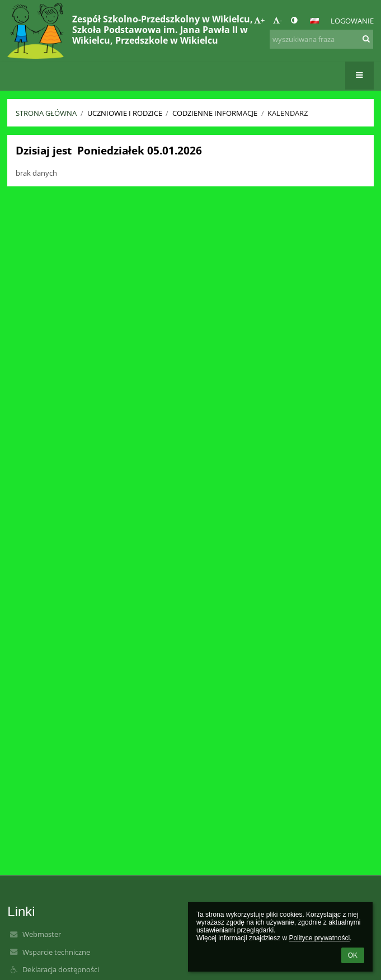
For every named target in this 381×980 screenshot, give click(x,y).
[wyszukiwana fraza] (321, 39)
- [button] (277, 20)
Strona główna (46, 113)
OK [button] (353, 955)
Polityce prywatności (319, 938)
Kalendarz (288, 113)
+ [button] (259, 20)
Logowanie (352, 21)
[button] (314, 21)
